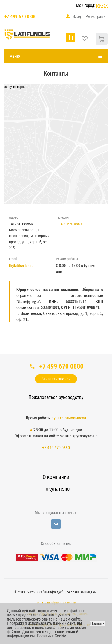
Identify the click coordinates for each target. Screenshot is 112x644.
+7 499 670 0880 (21, 17)
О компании (56, 477)
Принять (98, 624)
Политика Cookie (51, 636)
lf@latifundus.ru (21, 265)
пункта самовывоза (69, 418)
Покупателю (56, 489)
